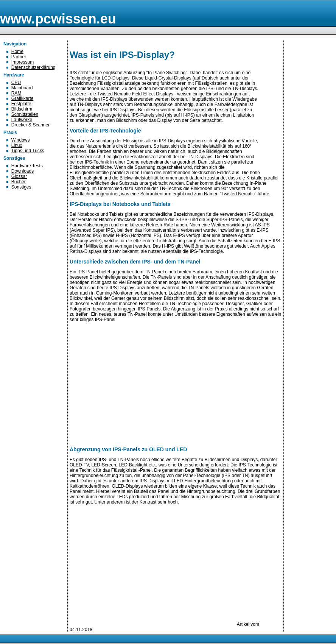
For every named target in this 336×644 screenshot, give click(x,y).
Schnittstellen (25, 114)
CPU (16, 83)
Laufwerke (22, 120)
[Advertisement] (153, 573)
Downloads (23, 171)
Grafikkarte (23, 98)
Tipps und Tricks (28, 151)
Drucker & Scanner (30, 125)
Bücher (19, 182)
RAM (16, 93)
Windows (21, 140)
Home (17, 51)
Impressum (23, 62)
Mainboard (22, 88)
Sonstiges (21, 187)
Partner (19, 57)
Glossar (19, 176)
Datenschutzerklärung (33, 67)
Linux (17, 145)
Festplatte (21, 104)
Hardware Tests (27, 166)
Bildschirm (22, 109)
